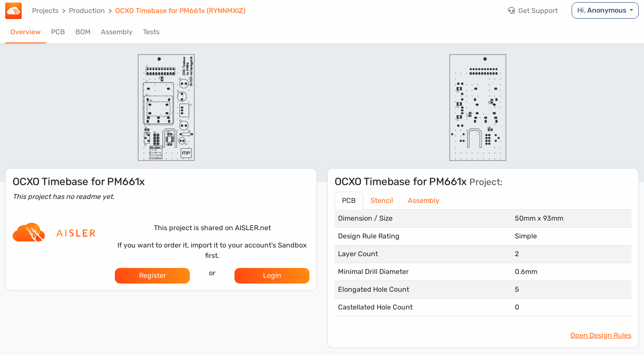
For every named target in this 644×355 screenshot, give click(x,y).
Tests (151, 32)
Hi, (603, 10)
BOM (83, 32)
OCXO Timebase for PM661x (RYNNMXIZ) (180, 11)
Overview (26, 32)
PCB (58, 32)
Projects (45, 11)
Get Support (533, 11)
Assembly (117, 32)
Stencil (382, 200)
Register (153, 275)
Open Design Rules (601, 335)
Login (272, 275)
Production (87, 11)
